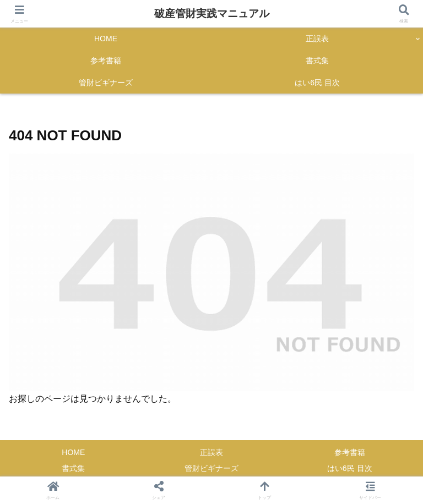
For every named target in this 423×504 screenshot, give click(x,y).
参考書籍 (350, 452)
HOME (73, 452)
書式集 (73, 468)
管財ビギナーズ (211, 468)
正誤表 (211, 452)
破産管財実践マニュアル (212, 13)
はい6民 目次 (350, 468)
